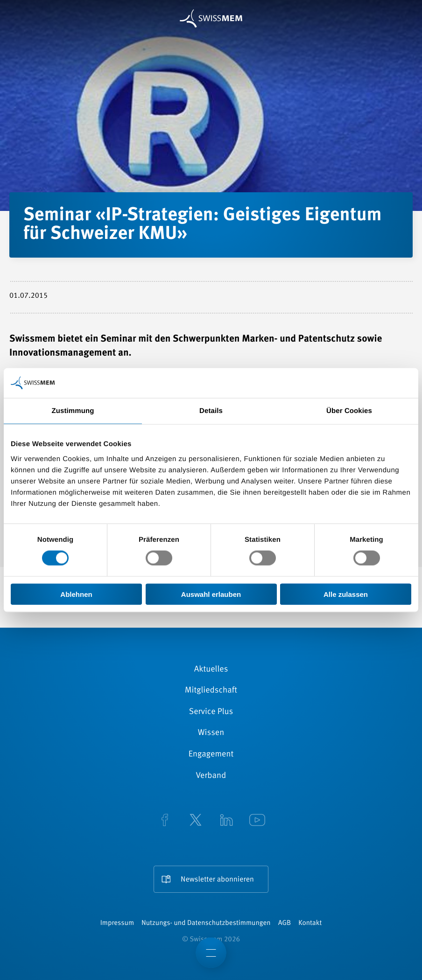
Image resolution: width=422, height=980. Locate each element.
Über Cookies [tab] (349, 411)
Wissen (211, 733)
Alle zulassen (346, 594)
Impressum (117, 923)
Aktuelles (211, 670)
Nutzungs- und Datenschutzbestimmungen (206, 923)
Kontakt (310, 923)
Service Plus (211, 712)
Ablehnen (76, 594)
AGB (285, 923)
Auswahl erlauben (211, 594)
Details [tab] (211, 411)
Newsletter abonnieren (217, 880)
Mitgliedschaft (211, 691)
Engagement (211, 755)
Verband (211, 776)
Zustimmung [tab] (73, 411)
